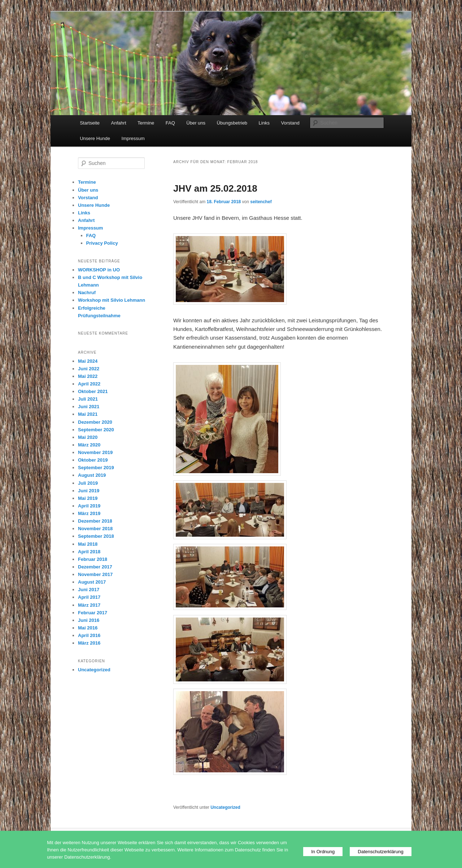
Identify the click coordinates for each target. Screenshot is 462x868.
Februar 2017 (93, 613)
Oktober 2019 (93, 460)
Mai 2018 (88, 544)
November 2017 (95, 574)
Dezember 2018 (95, 521)
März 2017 (89, 605)
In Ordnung (323, 852)
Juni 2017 (89, 590)
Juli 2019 (88, 483)
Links (264, 123)
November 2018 (95, 529)
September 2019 (96, 468)
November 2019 (95, 452)
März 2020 (89, 445)
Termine (146, 123)
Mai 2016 (88, 628)
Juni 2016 (89, 620)
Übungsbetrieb (232, 123)
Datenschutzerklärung (380, 852)
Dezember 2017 (95, 567)
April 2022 (89, 384)
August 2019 (92, 475)
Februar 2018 (93, 559)
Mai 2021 (88, 414)
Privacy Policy (102, 243)
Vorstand (290, 123)
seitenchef (261, 202)
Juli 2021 (88, 399)
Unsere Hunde (95, 138)
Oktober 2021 (93, 391)
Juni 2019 (89, 491)
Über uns (196, 123)
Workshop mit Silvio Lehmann (112, 300)
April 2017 (89, 597)
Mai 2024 (88, 361)
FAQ (170, 123)
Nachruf (87, 293)
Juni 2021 (89, 407)
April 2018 (89, 552)
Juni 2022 (89, 369)
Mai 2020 (88, 437)
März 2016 (89, 643)
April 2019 (89, 506)
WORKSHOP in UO (99, 270)
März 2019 (89, 513)
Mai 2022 (88, 376)
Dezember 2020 (95, 422)
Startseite (90, 123)
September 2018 (96, 536)
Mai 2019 (88, 498)
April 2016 (89, 635)
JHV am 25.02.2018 (215, 188)
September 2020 (96, 430)
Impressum (133, 138)
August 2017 (92, 582)
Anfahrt (119, 123)
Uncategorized (225, 807)
